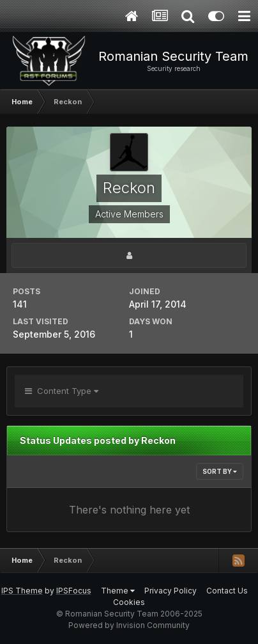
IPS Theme (22, 591)
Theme (118, 591)
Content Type (62, 391)
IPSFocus (74, 591)
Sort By (220, 471)
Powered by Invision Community (129, 625)
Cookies (129, 602)
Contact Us (227, 591)
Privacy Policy (171, 591)
